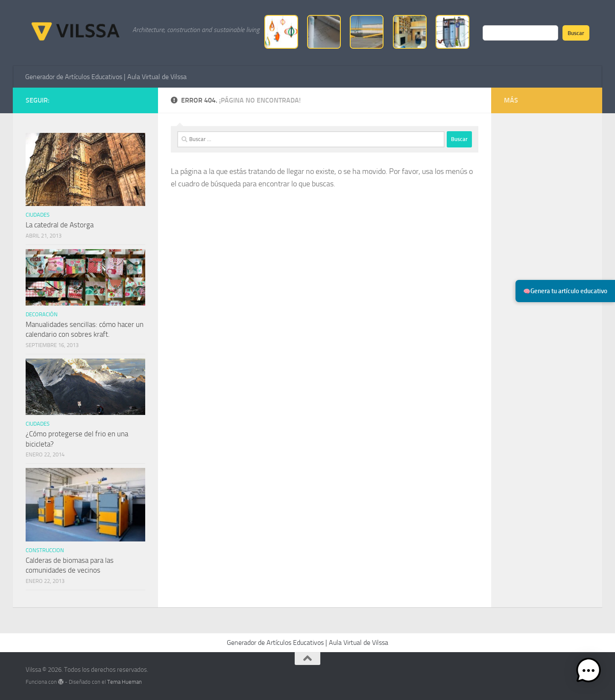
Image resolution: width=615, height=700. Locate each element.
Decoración (42, 314)
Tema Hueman (124, 682)
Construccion (45, 550)
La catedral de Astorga (60, 225)
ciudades (38, 215)
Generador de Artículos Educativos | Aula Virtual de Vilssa (106, 77)
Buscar (576, 33)
